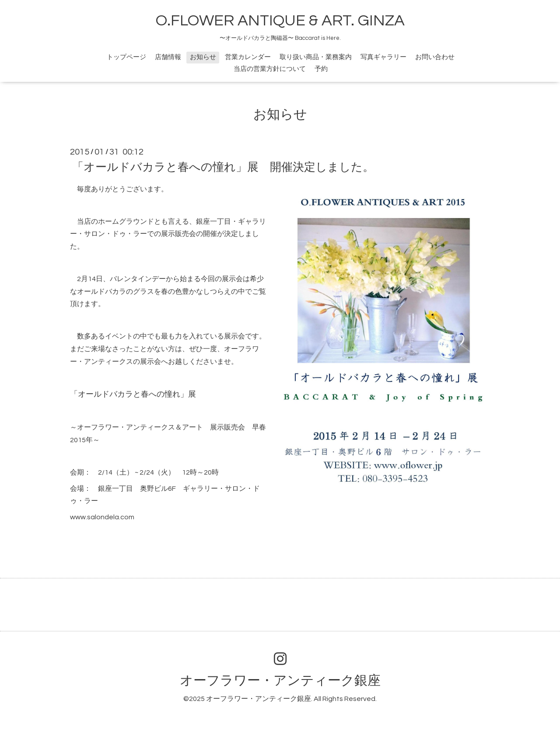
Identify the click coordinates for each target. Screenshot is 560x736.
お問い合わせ (435, 57)
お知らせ (203, 57)
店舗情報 (168, 57)
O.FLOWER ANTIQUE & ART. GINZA (280, 21)
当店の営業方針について (270, 69)
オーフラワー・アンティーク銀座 (280, 681)
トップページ (126, 57)
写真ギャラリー (383, 57)
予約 (321, 69)
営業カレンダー (248, 57)
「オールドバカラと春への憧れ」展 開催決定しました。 (223, 167)
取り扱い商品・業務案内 (316, 57)
